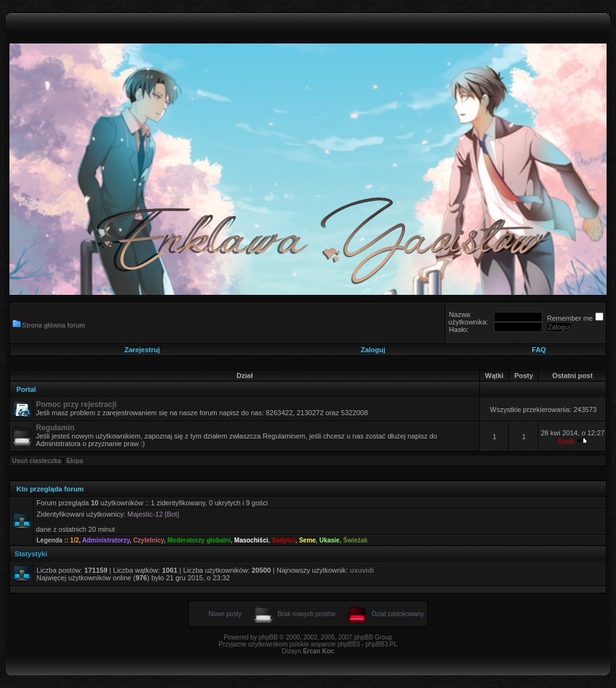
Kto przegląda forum (50, 489)
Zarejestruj (142, 350)
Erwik (566, 441)
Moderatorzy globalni (199, 540)
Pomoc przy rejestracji (76, 404)
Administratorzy (106, 540)
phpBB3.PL (381, 644)
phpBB (268, 637)
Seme (308, 540)
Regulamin (55, 428)
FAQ (539, 350)
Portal (26, 389)
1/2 (74, 540)
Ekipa (75, 461)
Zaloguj (373, 350)
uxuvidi (362, 570)
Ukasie (329, 540)
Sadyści (283, 540)
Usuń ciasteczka (37, 461)
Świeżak (356, 540)
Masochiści (251, 540)
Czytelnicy (148, 540)
